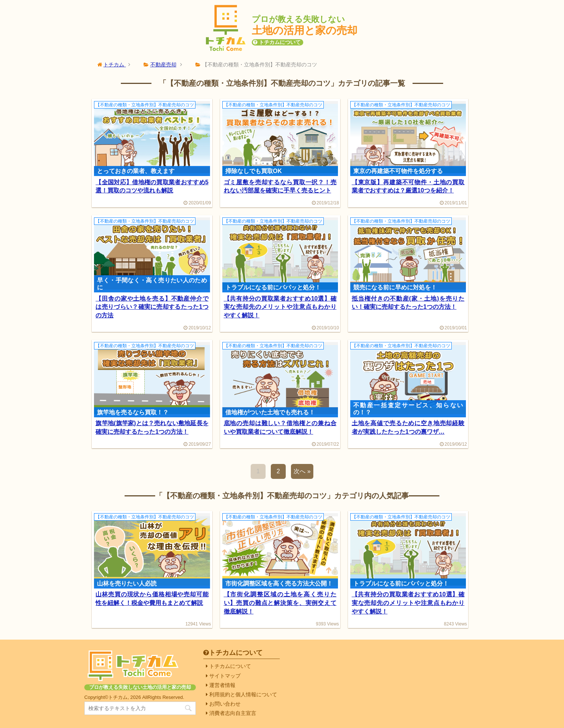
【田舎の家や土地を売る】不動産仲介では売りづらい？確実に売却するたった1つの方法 (152, 307)
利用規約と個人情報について (243, 694)
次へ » (302, 471)
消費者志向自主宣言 (233, 713)
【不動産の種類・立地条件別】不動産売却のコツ (145, 105)
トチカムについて (280, 42)
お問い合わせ (225, 704)
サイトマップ (225, 676)
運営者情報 (222, 685)
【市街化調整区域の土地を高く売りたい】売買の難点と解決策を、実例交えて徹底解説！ (280, 603)
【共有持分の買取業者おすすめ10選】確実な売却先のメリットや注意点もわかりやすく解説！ (280, 307)
